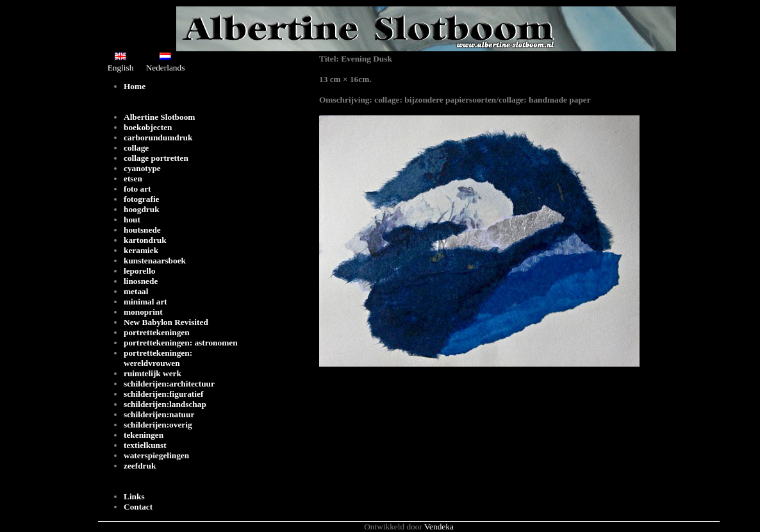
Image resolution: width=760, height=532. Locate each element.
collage (136, 148)
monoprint (143, 312)
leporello (139, 271)
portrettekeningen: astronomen (181, 343)
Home (135, 86)
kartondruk (145, 240)
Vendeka (439, 527)
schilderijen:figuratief (163, 394)
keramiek (141, 250)
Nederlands (166, 62)
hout (132, 220)
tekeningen (144, 435)
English (121, 62)
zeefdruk (140, 466)
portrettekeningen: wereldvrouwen (158, 358)
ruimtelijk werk (153, 373)
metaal (136, 291)
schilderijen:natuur (159, 414)
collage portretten (156, 158)
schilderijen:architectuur (169, 384)
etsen (133, 179)
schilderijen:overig (158, 425)
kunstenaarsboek (155, 261)
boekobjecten (148, 127)
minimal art (145, 302)
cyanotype (142, 168)
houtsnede (142, 230)
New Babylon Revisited (166, 322)
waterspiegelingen (156, 455)
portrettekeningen (157, 332)
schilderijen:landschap (165, 404)
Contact (138, 507)
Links (134, 496)
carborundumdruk (158, 137)
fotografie (142, 199)
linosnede (141, 281)
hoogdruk (142, 209)
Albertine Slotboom (159, 117)
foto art (137, 189)
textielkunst (145, 445)
